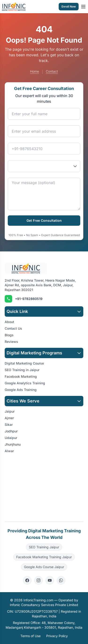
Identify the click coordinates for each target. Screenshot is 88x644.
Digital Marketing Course (24, 363)
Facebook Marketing (21, 376)
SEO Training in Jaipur (22, 370)
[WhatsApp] (61, 580)
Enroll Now (69, 6)
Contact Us (13, 328)
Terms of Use (31, 636)
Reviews (11, 342)
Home (34, 71)
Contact (52, 71)
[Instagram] (38, 580)
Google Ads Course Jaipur (44, 567)
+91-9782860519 (29, 299)
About (9, 322)
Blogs (9, 335)
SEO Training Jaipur (44, 547)
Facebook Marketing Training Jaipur (44, 557)
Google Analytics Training (25, 383)
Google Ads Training (21, 390)
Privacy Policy (57, 636)
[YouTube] (50, 580)
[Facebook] (27, 580)
